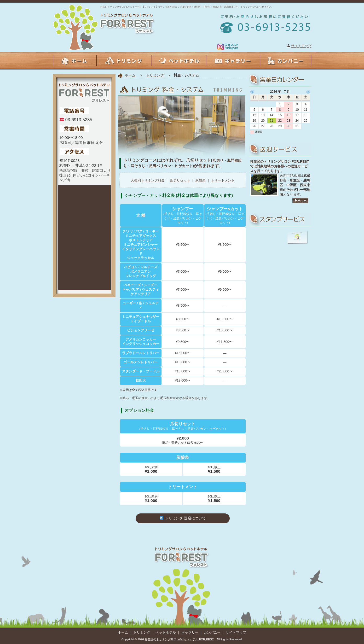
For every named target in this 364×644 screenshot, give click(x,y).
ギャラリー (190, 632)
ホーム (130, 75)
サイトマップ (301, 46)
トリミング (155, 75)
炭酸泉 (201, 180)
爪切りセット (180, 180)
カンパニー (212, 632)
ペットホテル (166, 632)
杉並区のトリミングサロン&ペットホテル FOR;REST (179, 639)
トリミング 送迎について (183, 518)
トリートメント (223, 180)
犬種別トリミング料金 (148, 180)
